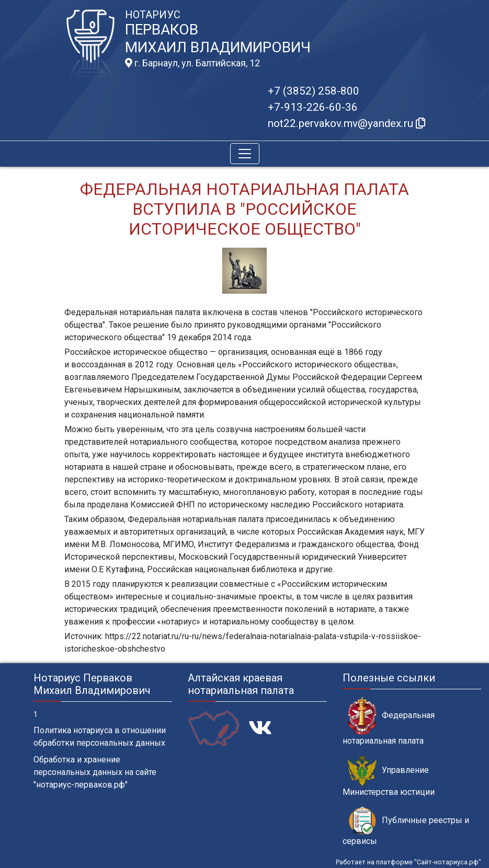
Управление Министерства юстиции (389, 776)
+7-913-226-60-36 (313, 107)
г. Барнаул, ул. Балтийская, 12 (192, 63)
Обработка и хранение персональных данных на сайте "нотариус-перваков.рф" (95, 772)
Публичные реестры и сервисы (406, 826)
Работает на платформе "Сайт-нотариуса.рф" (408, 862)
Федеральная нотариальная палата (389, 721)
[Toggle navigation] (245, 154)
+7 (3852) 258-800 (314, 91)
